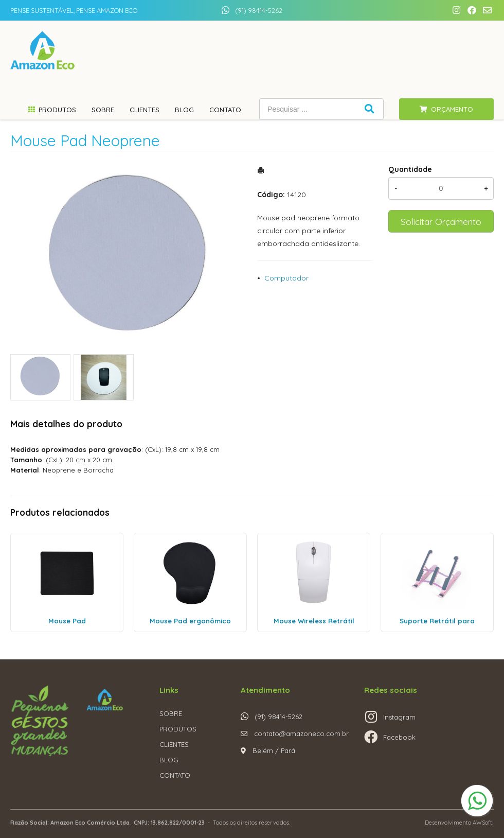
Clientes (145, 110)
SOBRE (171, 713)
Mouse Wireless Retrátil (314, 621)
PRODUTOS (178, 729)
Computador (286, 278)
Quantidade (410, 169)
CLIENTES (174, 744)
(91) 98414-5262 (259, 10)
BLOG (169, 760)
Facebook (399, 737)
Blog (184, 110)
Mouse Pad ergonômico (190, 621)
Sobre (103, 110)
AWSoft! (483, 823)
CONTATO (175, 775)
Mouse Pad (67, 621)
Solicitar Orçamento (441, 221)
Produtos (57, 110)
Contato (225, 110)
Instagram (399, 717)
